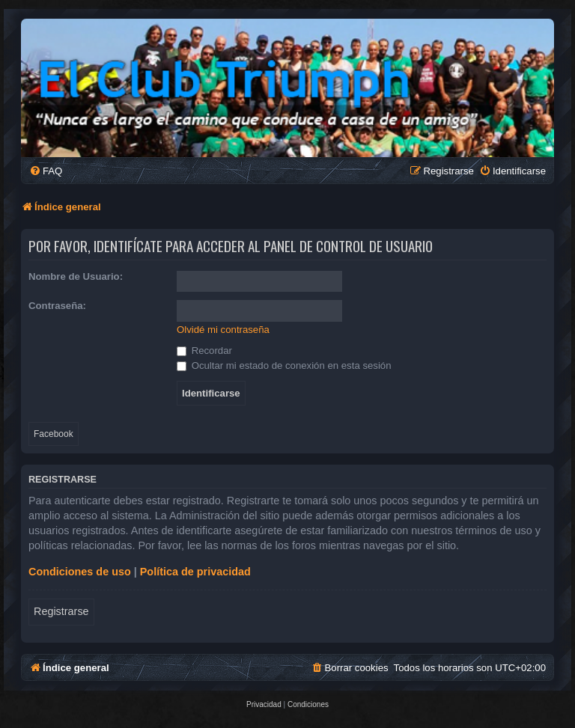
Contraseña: (57, 306)
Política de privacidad (195, 572)
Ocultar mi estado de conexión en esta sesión (284, 365)
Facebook (54, 434)
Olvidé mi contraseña (223, 330)
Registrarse (61, 611)
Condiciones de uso (80, 572)
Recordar (204, 351)
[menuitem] (46, 171)
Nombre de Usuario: (76, 276)
